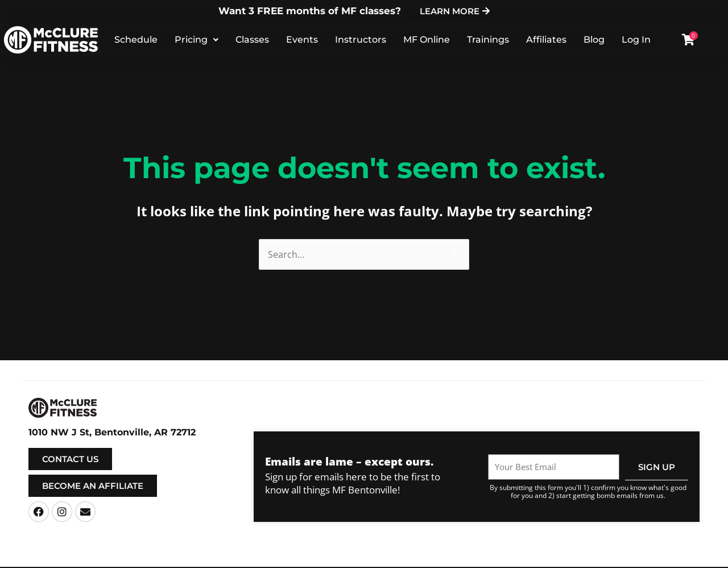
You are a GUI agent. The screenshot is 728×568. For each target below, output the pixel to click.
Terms (427, 558)
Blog (594, 40)
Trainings (488, 40)
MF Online (427, 40)
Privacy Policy (466, 558)
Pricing (197, 40)
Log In (636, 40)
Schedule (136, 40)
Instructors (361, 40)
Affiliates (546, 40)
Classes (252, 40)
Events (302, 40)
